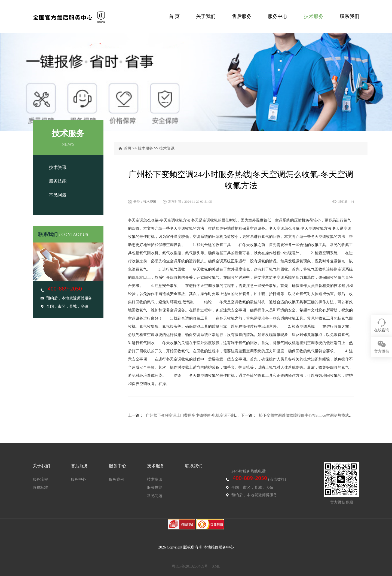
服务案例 (117, 479)
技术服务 (314, 16)
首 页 (174, 16)
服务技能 (58, 181)
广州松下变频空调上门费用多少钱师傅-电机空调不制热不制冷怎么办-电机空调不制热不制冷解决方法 (231, 415)
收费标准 (40, 488)
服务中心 (278, 16)
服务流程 (40, 479)
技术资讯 (58, 167)
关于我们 (206, 16)
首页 (128, 148)
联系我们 (350, 16)
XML (216, 566)
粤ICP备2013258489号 (190, 566)
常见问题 (58, 195)
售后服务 (242, 16)
